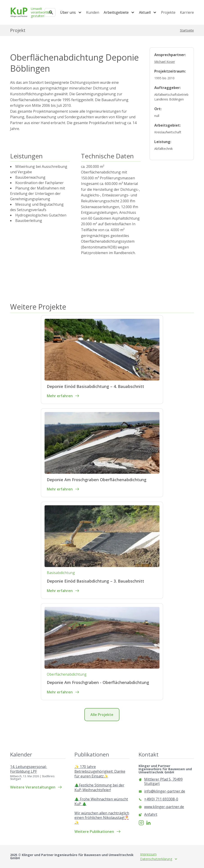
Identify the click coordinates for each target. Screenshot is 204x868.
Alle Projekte (102, 715)
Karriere (187, 12)
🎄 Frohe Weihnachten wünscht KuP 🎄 (101, 802)
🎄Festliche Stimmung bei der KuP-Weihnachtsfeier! (99, 788)
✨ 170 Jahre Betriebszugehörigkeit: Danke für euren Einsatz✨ (100, 771)
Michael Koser (165, 62)
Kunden (93, 12)
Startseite (187, 30)
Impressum (148, 854)
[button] (71, 12)
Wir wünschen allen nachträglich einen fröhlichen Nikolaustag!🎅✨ (102, 818)
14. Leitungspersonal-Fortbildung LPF (29, 769)
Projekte (168, 12)
